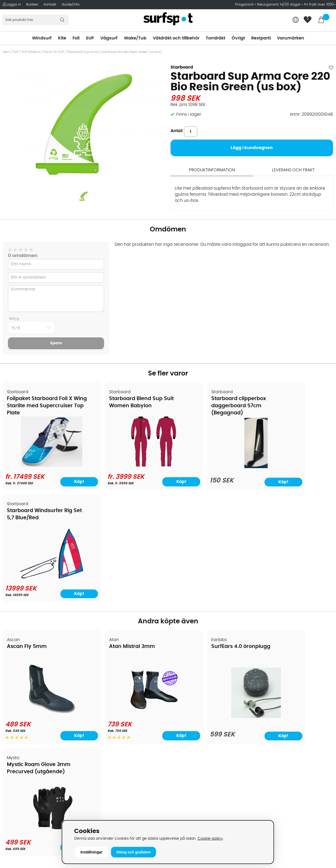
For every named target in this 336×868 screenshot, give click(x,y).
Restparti (261, 38)
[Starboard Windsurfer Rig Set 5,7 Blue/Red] (294, 466)
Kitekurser (15, 739)
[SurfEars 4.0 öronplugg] (210, 605)
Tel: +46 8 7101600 (107, 811)
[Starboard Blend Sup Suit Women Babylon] (126, 466)
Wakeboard (183, 691)
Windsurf (42, 38)
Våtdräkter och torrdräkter (198, 707)
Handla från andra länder (32, 699)
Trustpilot (263, 799)
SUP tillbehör (31, 52)
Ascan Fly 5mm (27, 535)
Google (261, 746)
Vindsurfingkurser (24, 747)
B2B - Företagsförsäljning (32, 715)
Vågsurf (109, 38)
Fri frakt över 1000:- (320, 5)
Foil (76, 38)
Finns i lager (189, 114)
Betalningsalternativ (27, 683)
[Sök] (36, 20)
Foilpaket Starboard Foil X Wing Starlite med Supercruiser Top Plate (37, 406)
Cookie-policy (210, 838)
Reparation (17, 731)
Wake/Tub (135, 38)
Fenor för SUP (54, 52)
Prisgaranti (245, 5)
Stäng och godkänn (133, 852)
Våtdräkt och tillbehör (176, 38)
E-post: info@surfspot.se (115, 818)
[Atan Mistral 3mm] (126, 602)
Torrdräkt (216, 38)
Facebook (263, 772)
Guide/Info (71, 5)
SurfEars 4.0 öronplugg (204, 535)
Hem (6, 52)
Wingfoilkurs (18, 755)
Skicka (321, 709)
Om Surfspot (18, 668)
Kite (62, 38)
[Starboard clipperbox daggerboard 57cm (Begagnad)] (210, 467)
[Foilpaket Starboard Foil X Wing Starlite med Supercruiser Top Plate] (42, 466)
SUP (90, 38)
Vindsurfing (182, 668)
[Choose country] (296, 20)
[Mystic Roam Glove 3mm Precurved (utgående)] (293, 604)
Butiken (32, 5)
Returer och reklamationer (33, 707)
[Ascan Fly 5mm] (42, 602)
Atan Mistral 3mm (114, 535)
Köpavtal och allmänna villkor (36, 675)
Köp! (64, 482)
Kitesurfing (182, 675)
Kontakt (50, 5)
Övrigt (238, 38)
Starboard (182, 67)
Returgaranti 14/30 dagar (279, 5)
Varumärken (291, 38)
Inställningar (91, 852)
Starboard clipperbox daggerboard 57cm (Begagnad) (202, 406)
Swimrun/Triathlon (190, 715)
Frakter (13, 691)
